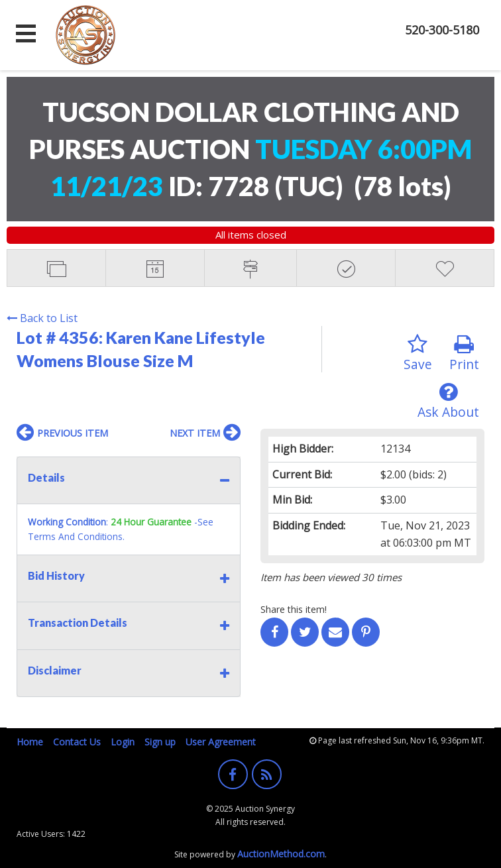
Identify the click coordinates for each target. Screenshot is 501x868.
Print (464, 353)
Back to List (42, 318)
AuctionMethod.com (281, 854)
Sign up (160, 742)
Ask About (448, 401)
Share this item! (294, 609)
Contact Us (77, 742)
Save (418, 353)
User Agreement (221, 742)
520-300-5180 (442, 30)
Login (123, 742)
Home (30, 742)
